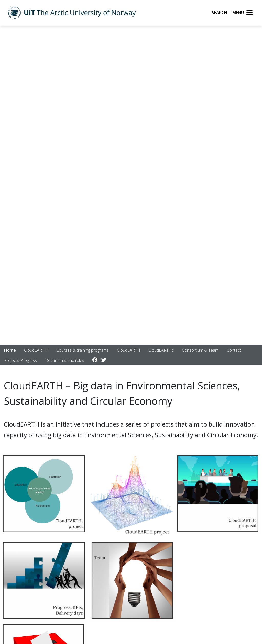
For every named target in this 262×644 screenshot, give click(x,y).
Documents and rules (65, 360)
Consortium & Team (200, 350)
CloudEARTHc (161, 350)
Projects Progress (20, 360)
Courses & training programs (83, 350)
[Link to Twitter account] (104, 360)
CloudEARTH (129, 350)
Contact (234, 350)
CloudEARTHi (36, 350)
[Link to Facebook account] (95, 360)
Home (10, 350)
